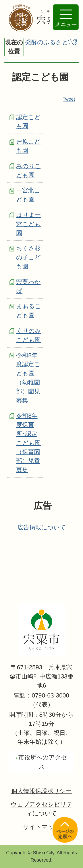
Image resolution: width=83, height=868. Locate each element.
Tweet (69, 99)
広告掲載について (42, 527)
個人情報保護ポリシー (41, 791)
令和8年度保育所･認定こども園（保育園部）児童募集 (28, 443)
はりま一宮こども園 (28, 224)
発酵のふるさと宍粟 (53, 42)
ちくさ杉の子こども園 (28, 257)
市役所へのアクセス (43, 762)
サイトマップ (42, 827)
